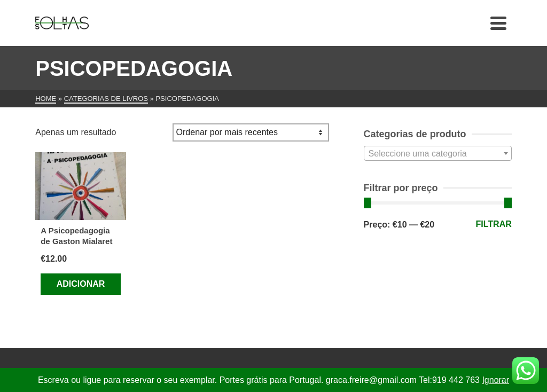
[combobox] (438, 153)
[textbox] (438, 154)
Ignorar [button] (495, 380)
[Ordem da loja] (251, 132)
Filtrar (494, 224)
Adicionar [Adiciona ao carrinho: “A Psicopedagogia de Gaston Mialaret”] (81, 284)
